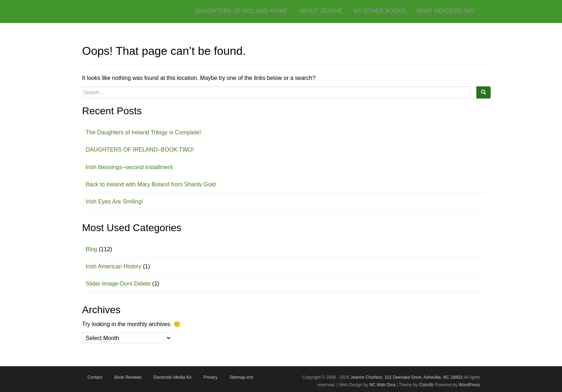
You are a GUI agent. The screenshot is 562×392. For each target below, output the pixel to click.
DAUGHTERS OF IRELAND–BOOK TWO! (140, 150)
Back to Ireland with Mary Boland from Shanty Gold (151, 184)
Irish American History (114, 266)
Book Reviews (128, 377)
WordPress (469, 385)
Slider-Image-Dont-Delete (118, 284)
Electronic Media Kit (172, 377)
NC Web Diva (382, 385)
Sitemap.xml (241, 377)
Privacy (210, 377)
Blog (91, 249)
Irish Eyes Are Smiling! (114, 202)
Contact (95, 377)
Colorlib (426, 385)
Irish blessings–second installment (129, 167)
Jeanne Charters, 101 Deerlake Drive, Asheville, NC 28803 (406, 377)
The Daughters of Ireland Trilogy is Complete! (143, 132)
